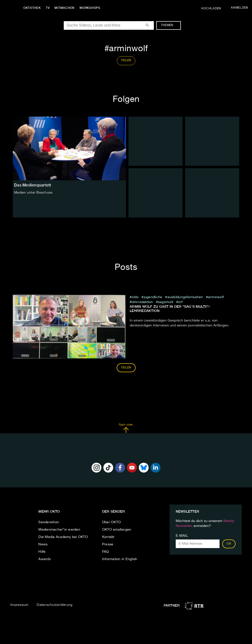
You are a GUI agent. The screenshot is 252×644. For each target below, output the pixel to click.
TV (48, 8)
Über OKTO (111, 522)
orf (180, 302)
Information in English (120, 559)
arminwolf (216, 297)
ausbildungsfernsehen (185, 297)
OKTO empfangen (117, 530)
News (43, 544)
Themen (170, 25)
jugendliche (153, 297)
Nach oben (126, 428)
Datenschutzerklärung (55, 605)
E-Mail (182, 536)
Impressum (19, 605)
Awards (45, 559)
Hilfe (42, 552)
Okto (135, 297)
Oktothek (32, 8)
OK (229, 544)
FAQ (106, 552)
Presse (108, 544)
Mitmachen (65, 8)
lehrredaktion (142, 302)
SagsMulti (166, 302)
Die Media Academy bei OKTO (63, 537)
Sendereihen (49, 522)
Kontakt (108, 537)
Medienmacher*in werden (59, 530)
